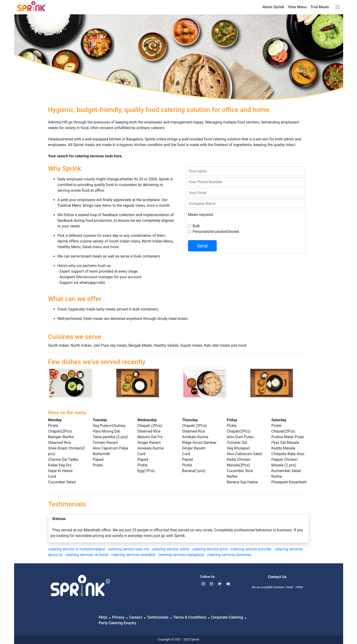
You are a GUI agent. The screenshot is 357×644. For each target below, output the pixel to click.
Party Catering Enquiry (118, 623)
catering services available (134, 555)
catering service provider (251, 549)
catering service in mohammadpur (77, 549)
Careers (136, 617)
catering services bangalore (182, 555)
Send (202, 246)
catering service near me (129, 549)
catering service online (171, 549)
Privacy (118, 617)
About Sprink (273, 7)
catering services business (230, 555)
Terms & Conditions (190, 617)
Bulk (196, 226)
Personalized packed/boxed (216, 232)
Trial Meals (320, 7)
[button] (337, 7)
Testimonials (158, 617)
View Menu (297, 7)
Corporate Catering (227, 617)
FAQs (103, 617)
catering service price (211, 549)
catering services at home (87, 555)
